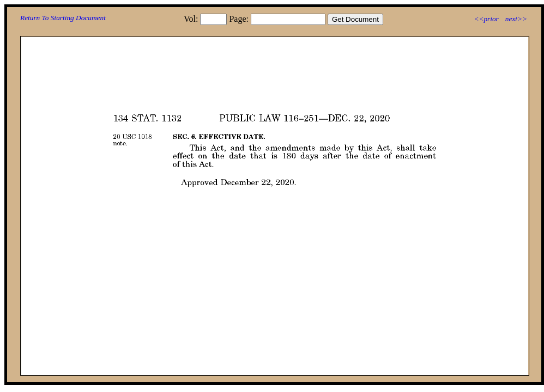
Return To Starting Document (63, 18)
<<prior (486, 19)
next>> (516, 19)
